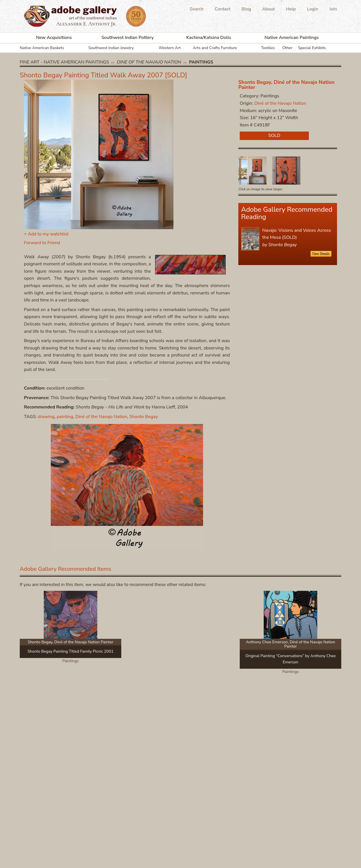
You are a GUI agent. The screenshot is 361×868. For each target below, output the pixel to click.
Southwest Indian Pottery (128, 38)
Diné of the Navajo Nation (149, 62)
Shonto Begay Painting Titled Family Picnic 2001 (71, 651)
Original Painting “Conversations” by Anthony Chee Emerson (290, 659)
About (268, 9)
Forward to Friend (42, 243)
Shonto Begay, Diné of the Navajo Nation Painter (286, 85)
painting (65, 417)
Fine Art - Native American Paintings (64, 62)
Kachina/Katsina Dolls (209, 38)
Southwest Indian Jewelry (111, 48)
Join (333, 9)
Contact (222, 9)
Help (291, 9)
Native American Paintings (292, 38)
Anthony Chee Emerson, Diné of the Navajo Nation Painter (290, 644)
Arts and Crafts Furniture (215, 48)
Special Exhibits (312, 48)
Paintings (201, 62)
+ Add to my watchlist (46, 234)
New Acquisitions (54, 38)
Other (287, 48)
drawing (46, 417)
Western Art (170, 48)
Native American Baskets (42, 48)
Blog (246, 9)
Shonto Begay (144, 417)
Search (197, 9)
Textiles (268, 48)
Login (313, 9)
